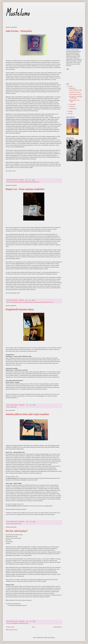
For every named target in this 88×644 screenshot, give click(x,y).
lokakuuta (72, 88)
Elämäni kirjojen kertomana (75, 94)
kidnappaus (23, 182)
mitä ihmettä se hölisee (23, 623)
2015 (69, 114)
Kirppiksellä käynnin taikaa (20, 309)
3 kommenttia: (21, 180)
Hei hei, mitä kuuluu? (17, 531)
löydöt (15, 407)
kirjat (12, 407)
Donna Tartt (13, 524)
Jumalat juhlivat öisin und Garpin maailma (27, 414)
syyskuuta (72, 104)
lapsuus (31, 302)
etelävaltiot (15, 302)
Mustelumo (17, 13)
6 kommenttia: (22, 522)
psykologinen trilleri (35, 182)
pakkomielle (28, 182)
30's (12, 302)
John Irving (19, 524)
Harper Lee (20, 302)
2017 (69, 86)
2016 (69, 111)
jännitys (18, 182)
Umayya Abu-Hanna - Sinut (75, 90)
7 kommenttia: (21, 300)
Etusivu (34, 627)
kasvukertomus (26, 302)
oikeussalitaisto (46, 302)
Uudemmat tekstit (10, 627)
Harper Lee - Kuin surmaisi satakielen (25, 189)
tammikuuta (72, 109)
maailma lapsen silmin (38, 302)
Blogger (53, 638)
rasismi (51, 302)
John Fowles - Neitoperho (19, 31)
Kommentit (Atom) (13, 630)
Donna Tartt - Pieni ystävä (75, 92)
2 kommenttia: (22, 405)
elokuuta (71, 106)
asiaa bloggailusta (15, 623)
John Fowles (14, 182)
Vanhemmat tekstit (57, 627)
